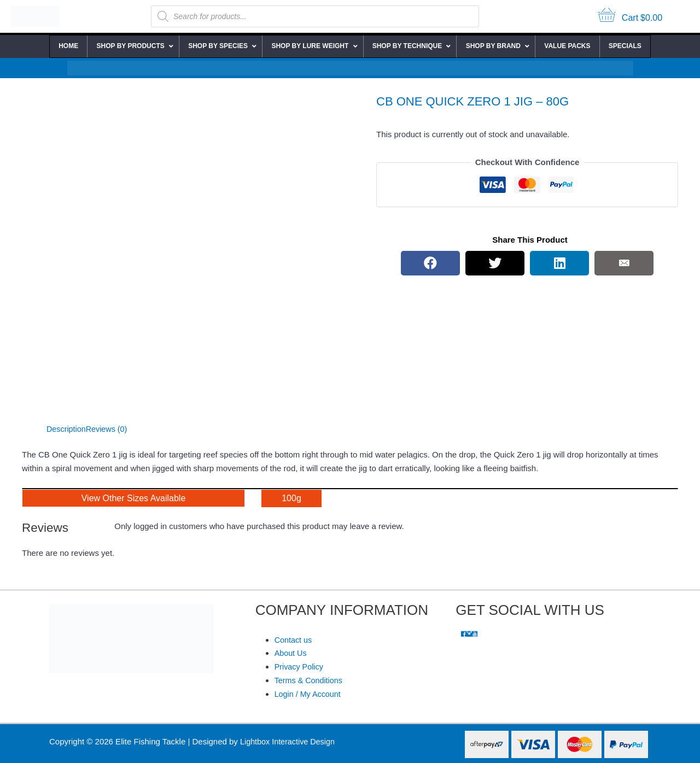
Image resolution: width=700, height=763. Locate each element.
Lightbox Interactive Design (290, 741)
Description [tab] (67, 429)
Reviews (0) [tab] (109, 429)
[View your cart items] (630, 17)
